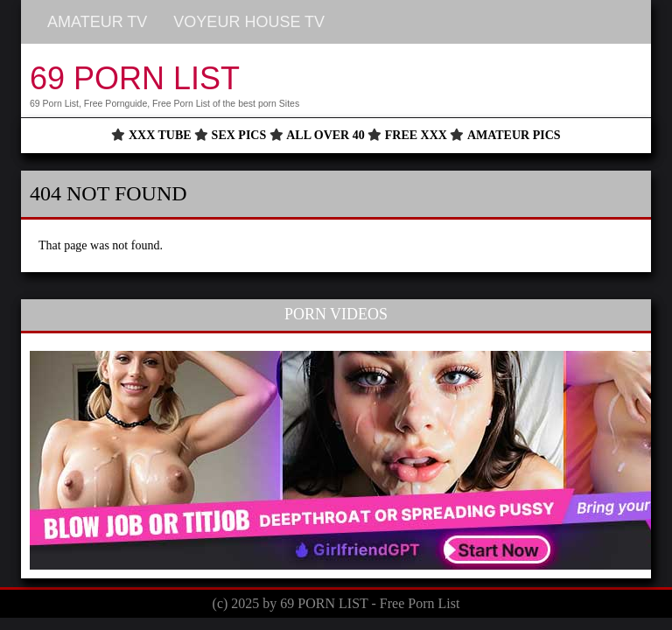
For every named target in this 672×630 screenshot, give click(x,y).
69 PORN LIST (135, 78)
